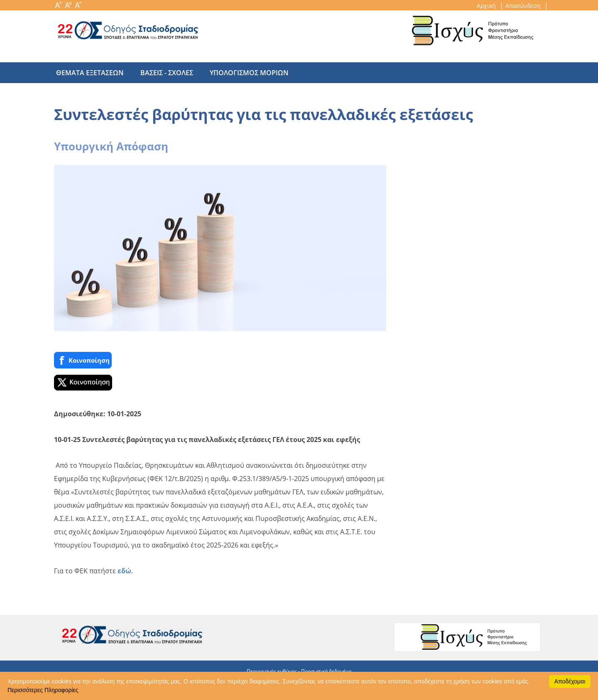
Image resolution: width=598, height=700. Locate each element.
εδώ (124, 571)
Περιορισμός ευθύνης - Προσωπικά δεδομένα (299, 671)
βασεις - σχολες (163, 73)
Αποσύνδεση (524, 6)
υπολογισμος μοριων (241, 73)
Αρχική (487, 6)
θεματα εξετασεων (90, 73)
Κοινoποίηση (83, 360)
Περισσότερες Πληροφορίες (43, 690)
